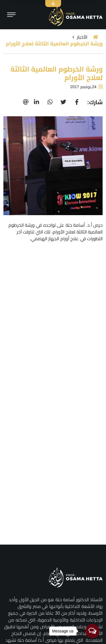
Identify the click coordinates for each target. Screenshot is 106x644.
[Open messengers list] (92, 631)
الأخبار (82, 37)
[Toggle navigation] (11, 15)
